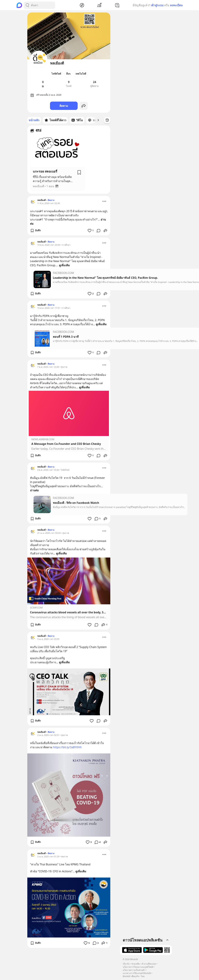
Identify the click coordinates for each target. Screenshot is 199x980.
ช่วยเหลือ (136, 964)
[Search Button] (27, 5)
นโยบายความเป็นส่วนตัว (134, 970)
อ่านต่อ (34, 490)
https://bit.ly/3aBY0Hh (67, 747)
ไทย (143, 976)
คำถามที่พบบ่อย (149, 964)
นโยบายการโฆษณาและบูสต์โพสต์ (138, 967)
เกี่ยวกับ (126, 964)
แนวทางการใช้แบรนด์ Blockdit (137, 973)
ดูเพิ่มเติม (64, 265)
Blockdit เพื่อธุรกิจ (131, 976)
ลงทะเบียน (176, 5)
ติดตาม (64, 106)
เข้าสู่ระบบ (157, 5)
